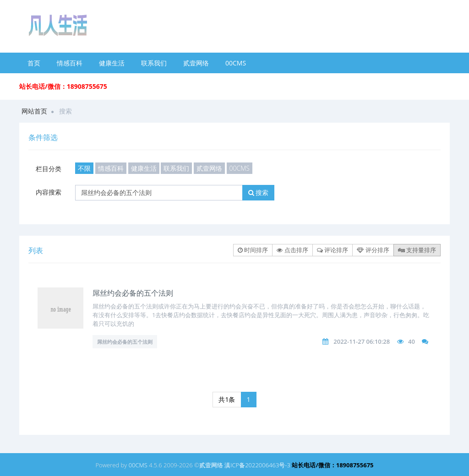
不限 (84, 168)
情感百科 (70, 63)
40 (412, 341)
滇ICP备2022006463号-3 (257, 465)
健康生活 (112, 63)
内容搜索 (49, 192)
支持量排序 (417, 250)
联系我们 (154, 63)
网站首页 (34, 111)
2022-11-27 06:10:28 (362, 341)
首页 (34, 63)
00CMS (236, 63)
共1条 (227, 399)
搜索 (259, 192)
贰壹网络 (196, 63)
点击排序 (292, 250)
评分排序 (373, 250)
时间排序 (253, 250)
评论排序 (333, 250)
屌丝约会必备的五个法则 (133, 293)
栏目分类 (49, 169)
